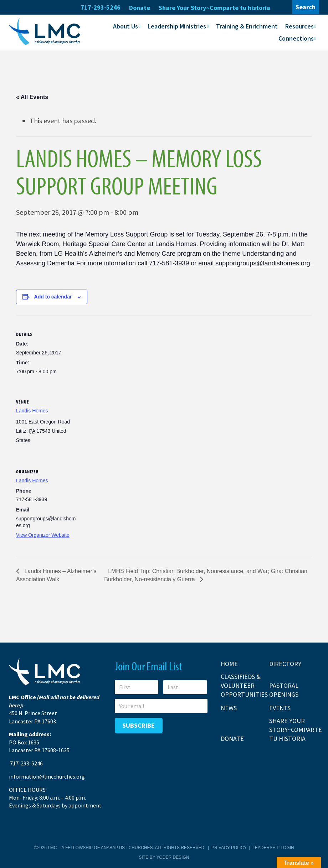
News (229, 708)
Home (229, 663)
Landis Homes (32, 410)
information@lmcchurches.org (47, 776)
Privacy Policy (229, 847)
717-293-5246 (101, 7)
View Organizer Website (43, 535)
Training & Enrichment (247, 26)
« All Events (32, 97)
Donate (140, 8)
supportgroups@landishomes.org (263, 263)
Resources (299, 26)
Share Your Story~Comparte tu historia (214, 8)
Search (306, 7)
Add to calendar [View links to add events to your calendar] (53, 296)
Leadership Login (273, 847)
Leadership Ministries (177, 26)
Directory (285, 663)
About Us (125, 26)
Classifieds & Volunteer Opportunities (244, 685)
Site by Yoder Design (164, 857)
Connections (296, 38)
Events (280, 708)
